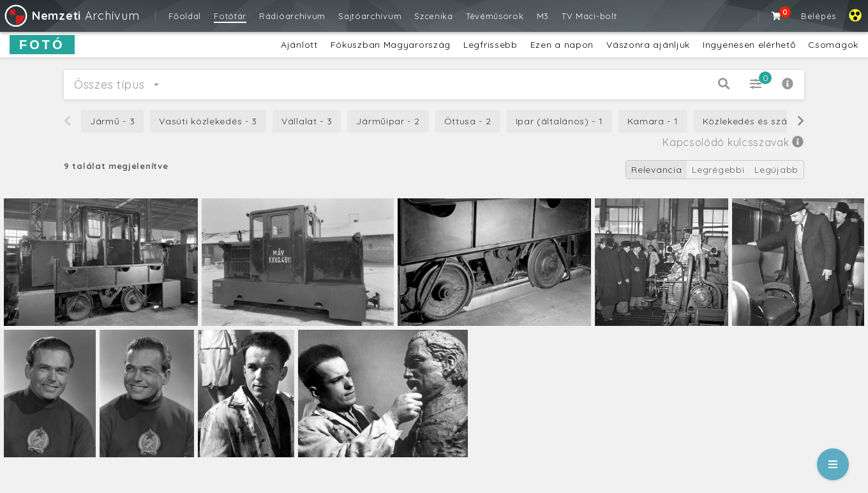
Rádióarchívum (292, 16)
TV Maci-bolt (589, 16)
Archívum (71, 16)
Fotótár (230, 16)
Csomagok (833, 45)
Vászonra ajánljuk (648, 45)
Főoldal (185, 16)
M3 (543, 16)
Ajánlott (299, 45)
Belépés (819, 16)
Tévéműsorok (495, 16)
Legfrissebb (490, 45)
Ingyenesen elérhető (749, 45)
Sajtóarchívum (370, 16)
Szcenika (434, 16)
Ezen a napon (562, 45)
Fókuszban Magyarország (391, 45)
